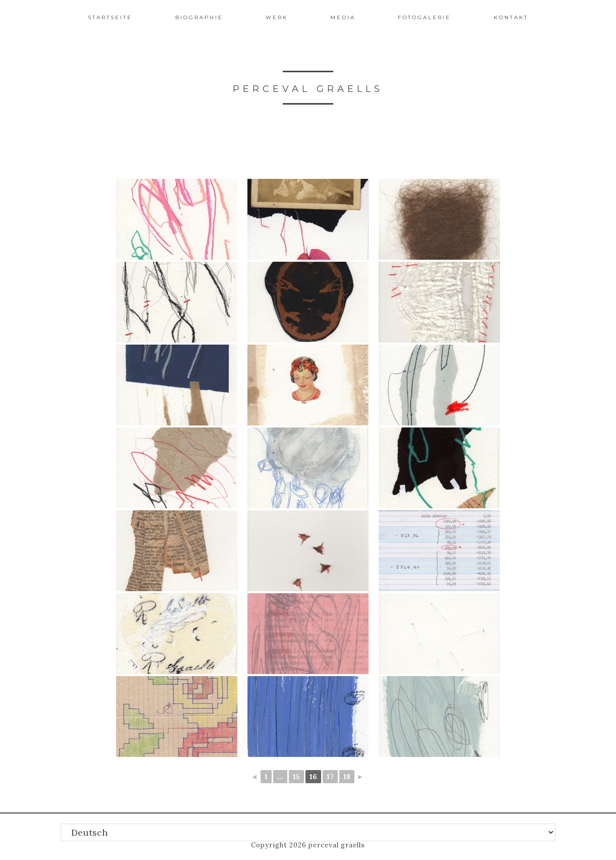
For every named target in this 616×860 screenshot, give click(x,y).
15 (296, 777)
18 (347, 777)
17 (330, 777)
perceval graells (308, 87)
